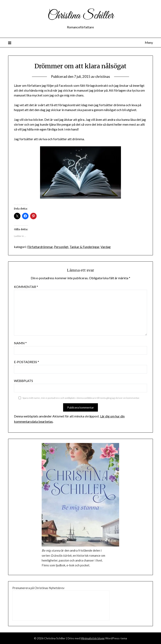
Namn (20, 343)
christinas (103, 76)
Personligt (61, 247)
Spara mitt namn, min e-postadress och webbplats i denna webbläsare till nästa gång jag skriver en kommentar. (81, 398)
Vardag (106, 247)
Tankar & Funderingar (84, 247)
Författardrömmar (40, 247)
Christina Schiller (80, 16)
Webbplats (23, 381)
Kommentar (26, 287)
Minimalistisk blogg (93, 638)
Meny (149, 42)
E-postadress (26, 362)
